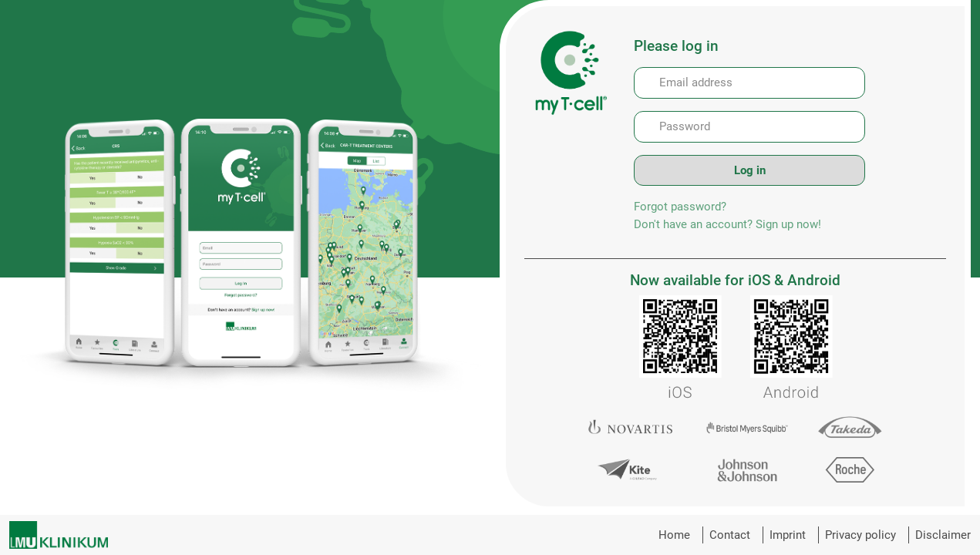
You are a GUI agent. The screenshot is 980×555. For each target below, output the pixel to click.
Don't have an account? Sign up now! (727, 224)
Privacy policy (860, 535)
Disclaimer (943, 535)
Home (674, 535)
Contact (730, 535)
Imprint (788, 535)
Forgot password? (680, 207)
